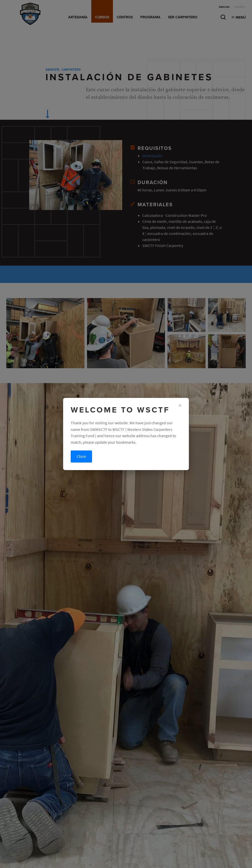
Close (81, 456)
